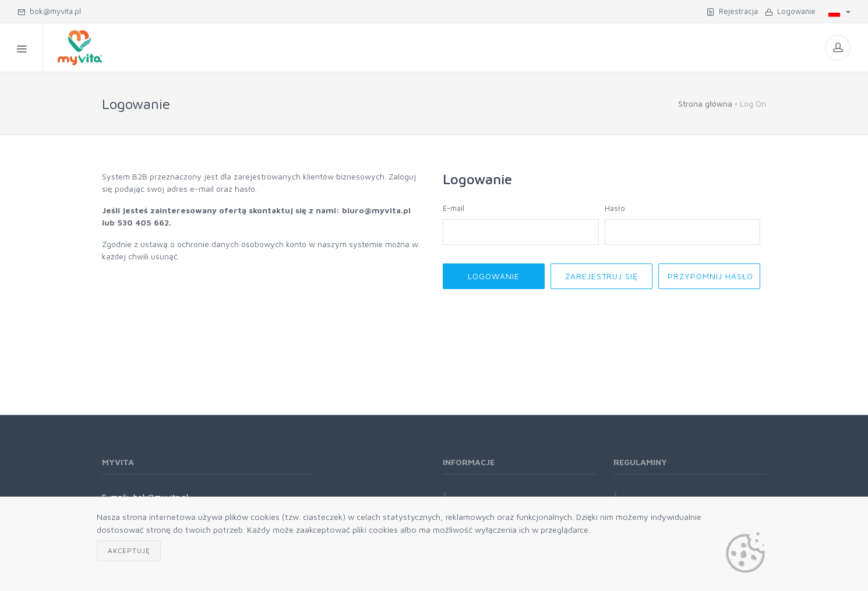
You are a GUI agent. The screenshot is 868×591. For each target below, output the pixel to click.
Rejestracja (732, 11)
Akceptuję (129, 550)
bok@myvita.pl (49, 11)
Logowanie (790, 11)
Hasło (615, 208)
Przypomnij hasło (710, 276)
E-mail (454, 208)
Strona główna (705, 103)
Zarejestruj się (602, 276)
